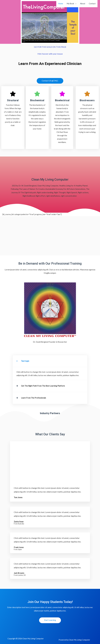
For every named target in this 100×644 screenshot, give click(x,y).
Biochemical (37, 100)
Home (61, 4)
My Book (70, 4)
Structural (13, 100)
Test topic (25, 361)
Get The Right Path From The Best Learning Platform (43, 386)
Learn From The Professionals (34, 398)
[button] (50, 361)
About (83, 4)
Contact (92, 4)
